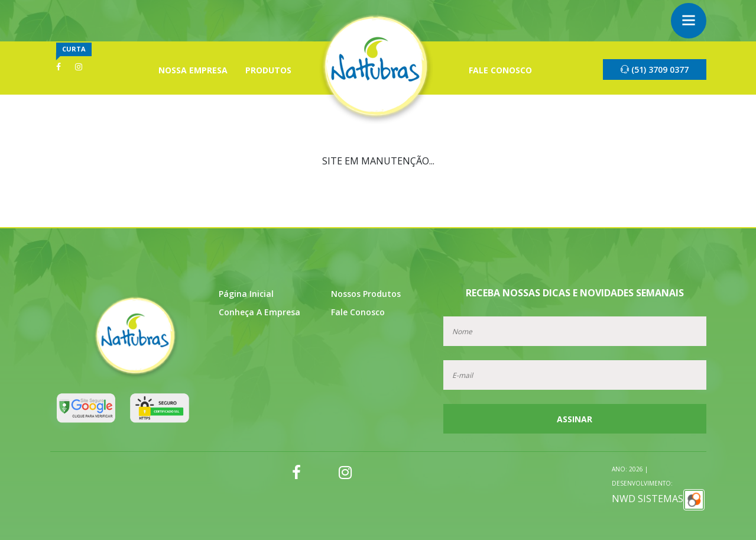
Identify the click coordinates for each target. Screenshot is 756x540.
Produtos (268, 70)
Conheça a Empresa (259, 312)
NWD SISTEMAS (658, 488)
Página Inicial (246, 294)
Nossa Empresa (193, 70)
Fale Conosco (500, 70)
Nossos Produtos (366, 294)
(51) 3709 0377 (655, 69)
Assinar (575, 419)
